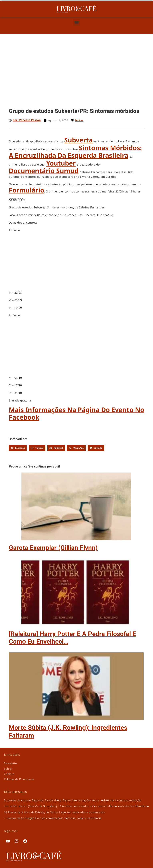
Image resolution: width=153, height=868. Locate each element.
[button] (76, 22)
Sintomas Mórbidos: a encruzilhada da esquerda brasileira (75, 151)
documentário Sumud (44, 171)
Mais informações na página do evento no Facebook (76, 413)
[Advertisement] (76, 76)
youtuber (61, 163)
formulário (26, 190)
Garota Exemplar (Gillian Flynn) (53, 548)
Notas (79, 120)
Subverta (78, 140)
